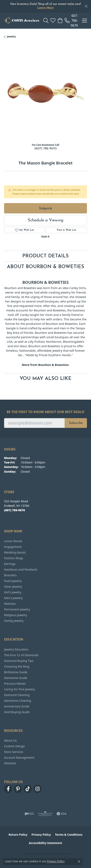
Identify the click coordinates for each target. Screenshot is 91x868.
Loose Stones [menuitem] (13, 541)
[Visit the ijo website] (29, 814)
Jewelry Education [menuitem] (16, 649)
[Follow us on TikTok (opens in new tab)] (28, 789)
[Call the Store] (15, 510)
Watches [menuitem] (10, 604)
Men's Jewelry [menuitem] (13, 598)
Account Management (19, 758)
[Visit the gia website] (62, 814)
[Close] (86, 6)
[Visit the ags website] (45, 814)
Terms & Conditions (69, 835)
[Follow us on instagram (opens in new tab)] (37, 789)
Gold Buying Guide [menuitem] (17, 712)
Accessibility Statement (45, 843)
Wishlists (10, 763)
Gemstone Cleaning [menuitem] (18, 701)
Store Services (14, 752)
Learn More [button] (45, 8)
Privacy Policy (41, 835)
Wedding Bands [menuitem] (15, 552)
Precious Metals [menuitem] (15, 684)
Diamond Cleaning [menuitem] (17, 695)
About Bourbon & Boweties (45, 267)
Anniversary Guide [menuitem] (17, 706)
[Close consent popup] (79, 861)
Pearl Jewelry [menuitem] (13, 581)
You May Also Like (46, 379)
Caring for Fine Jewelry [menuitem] (19, 689)
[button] (46, 21)
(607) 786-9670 (45, 149)
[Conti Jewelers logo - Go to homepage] (22, 21)
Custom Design (15, 746)
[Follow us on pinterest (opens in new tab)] (18, 789)
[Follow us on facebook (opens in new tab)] (8, 789)
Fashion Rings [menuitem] (14, 558)
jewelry (11, 36)
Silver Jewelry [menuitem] (13, 587)
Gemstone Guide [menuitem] (16, 678)
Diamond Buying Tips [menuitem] (19, 661)
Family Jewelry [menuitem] (14, 621)
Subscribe (76, 423)
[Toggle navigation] (84, 21)
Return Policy (18, 835)
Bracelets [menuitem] (10, 575)
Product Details (45, 256)
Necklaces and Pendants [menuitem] (21, 569)
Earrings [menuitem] (10, 564)
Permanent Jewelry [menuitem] (17, 609)
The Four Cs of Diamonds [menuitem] (21, 655)
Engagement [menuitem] (13, 547)
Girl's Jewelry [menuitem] (13, 592)
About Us (10, 740)
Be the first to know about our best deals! (46, 412)
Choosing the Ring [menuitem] (17, 666)
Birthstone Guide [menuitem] (16, 672)
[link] (71, 21)
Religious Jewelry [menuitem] (16, 615)
